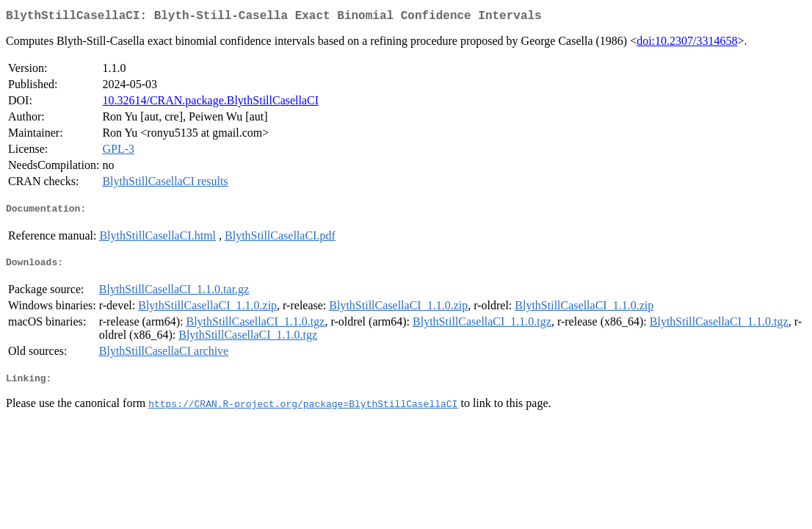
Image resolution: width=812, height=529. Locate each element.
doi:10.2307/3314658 (687, 44)
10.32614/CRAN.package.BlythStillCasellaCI (210, 103)
